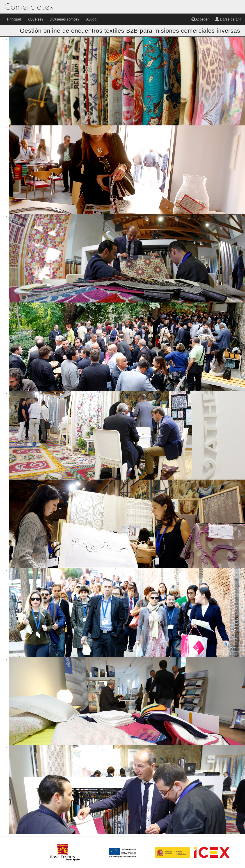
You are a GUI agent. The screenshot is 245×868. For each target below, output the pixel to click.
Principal (14, 19)
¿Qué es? (35, 19)
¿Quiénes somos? (65, 19)
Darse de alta (228, 19)
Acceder (200, 19)
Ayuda (91, 19)
